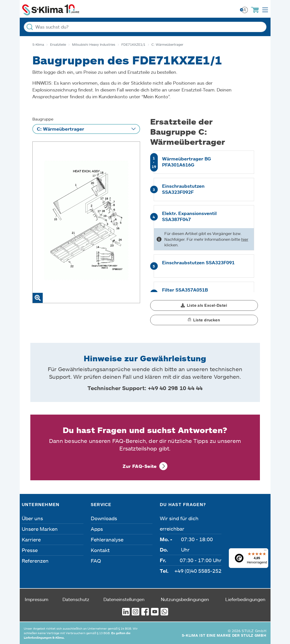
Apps (97, 529)
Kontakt (100, 550)
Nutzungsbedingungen (185, 599)
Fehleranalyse (107, 539)
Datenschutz (76, 599)
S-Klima (38, 44)
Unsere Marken (40, 529)
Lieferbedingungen (245, 599)
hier (245, 239)
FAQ (96, 561)
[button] (204, 305)
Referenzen (35, 561)
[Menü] (265, 551)
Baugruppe (43, 119)
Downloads (104, 518)
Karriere (31, 539)
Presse (30, 550)
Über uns (32, 518)
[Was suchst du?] (145, 27)
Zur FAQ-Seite (140, 466)
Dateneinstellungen (124, 599)
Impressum (37, 599)
